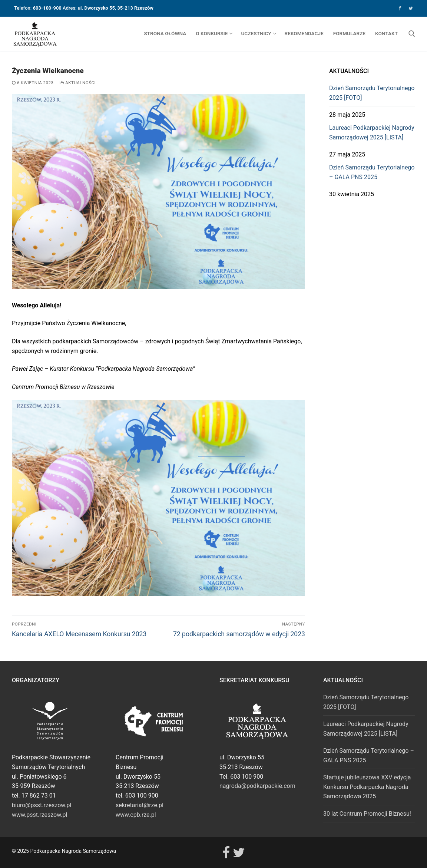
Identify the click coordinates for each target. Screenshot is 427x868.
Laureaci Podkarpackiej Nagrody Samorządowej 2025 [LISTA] (372, 133)
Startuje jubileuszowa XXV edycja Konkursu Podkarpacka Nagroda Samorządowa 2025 (367, 787)
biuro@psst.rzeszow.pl (42, 805)
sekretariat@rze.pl (140, 805)
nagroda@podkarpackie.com (257, 786)
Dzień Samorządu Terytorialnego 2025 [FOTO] (372, 93)
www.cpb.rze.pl (136, 815)
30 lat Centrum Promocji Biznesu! (367, 814)
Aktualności (78, 83)
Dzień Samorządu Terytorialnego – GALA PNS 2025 (372, 172)
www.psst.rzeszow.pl (39, 815)
